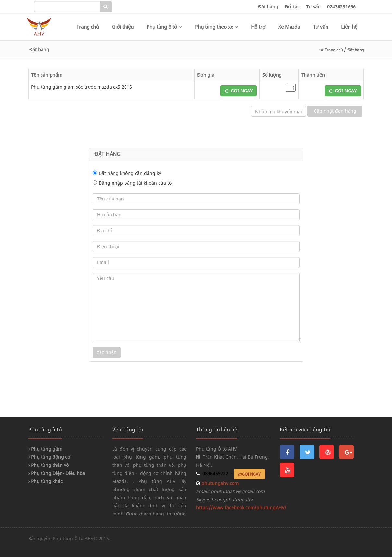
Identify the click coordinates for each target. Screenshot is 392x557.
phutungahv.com (219, 483)
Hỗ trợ (258, 27)
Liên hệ (349, 27)
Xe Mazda (289, 27)
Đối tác (292, 7)
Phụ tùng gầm (45, 449)
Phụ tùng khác (45, 481)
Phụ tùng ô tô (164, 27)
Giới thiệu (123, 27)
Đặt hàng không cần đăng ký (130, 173)
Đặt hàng (268, 7)
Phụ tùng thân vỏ (48, 465)
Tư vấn (313, 7)
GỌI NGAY (239, 91)
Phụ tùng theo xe (216, 27)
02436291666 (341, 7)
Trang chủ (88, 27)
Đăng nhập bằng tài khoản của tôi (136, 183)
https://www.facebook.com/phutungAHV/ (241, 508)
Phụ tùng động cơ (49, 457)
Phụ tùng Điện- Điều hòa (57, 473)
